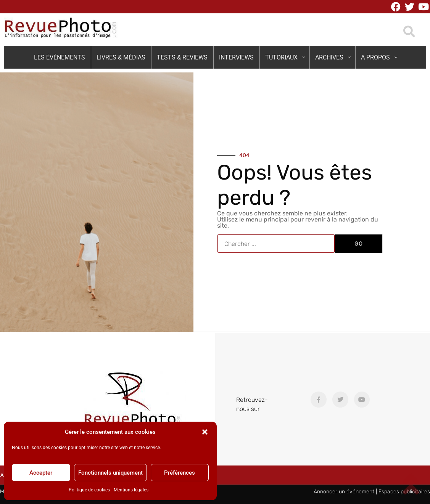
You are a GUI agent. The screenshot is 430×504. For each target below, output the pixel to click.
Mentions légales (131, 490)
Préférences (180, 473)
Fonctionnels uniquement (110, 473)
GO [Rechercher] (359, 244)
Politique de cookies (89, 490)
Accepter (41, 473)
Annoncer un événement (344, 492)
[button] (205, 432)
